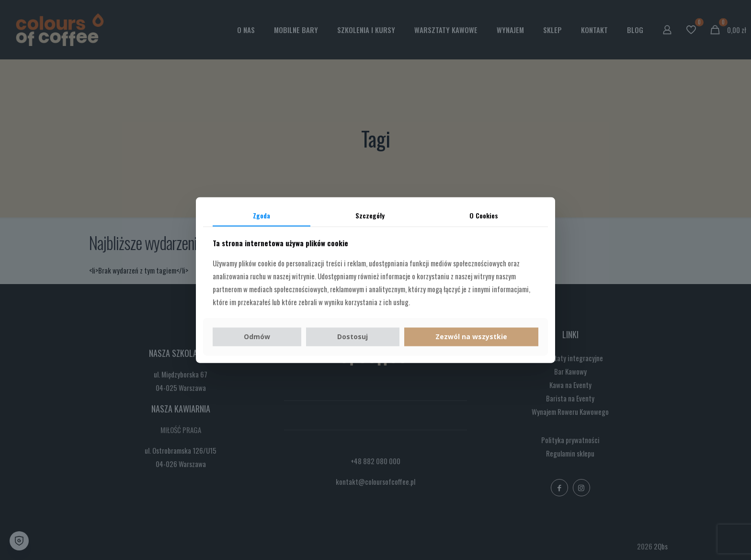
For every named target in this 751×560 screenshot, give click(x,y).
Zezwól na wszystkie (471, 337)
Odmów (257, 337)
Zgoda (262, 215)
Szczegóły (370, 215)
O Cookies (484, 215)
